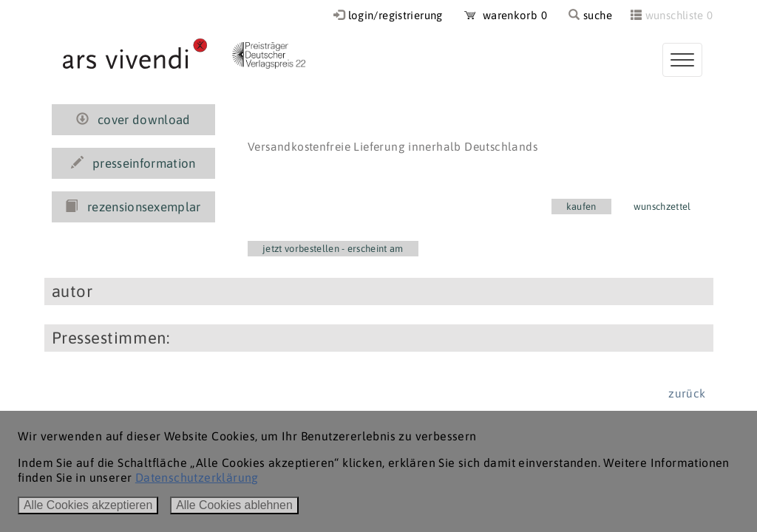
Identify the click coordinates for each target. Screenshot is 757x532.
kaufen (581, 207)
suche (590, 15)
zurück (687, 393)
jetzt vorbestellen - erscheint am (333, 249)
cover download (133, 120)
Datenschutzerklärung (197, 477)
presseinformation (133, 163)
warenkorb (506, 15)
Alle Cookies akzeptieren (88, 505)
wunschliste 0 (679, 15)
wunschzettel (662, 207)
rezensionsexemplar (133, 207)
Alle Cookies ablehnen (234, 505)
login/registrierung (396, 15)
